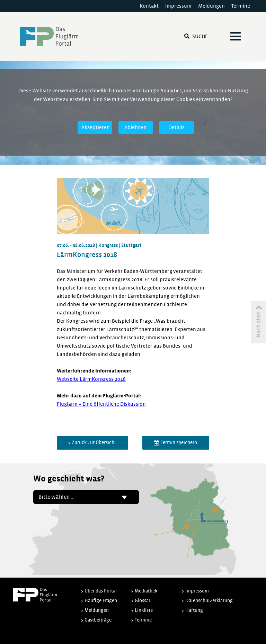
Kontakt (149, 6)
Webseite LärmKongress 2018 (91, 379)
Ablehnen (136, 127)
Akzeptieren (96, 127)
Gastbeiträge (98, 620)
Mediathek (146, 591)
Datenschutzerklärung (209, 601)
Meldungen (211, 6)
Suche (196, 36)
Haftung (194, 610)
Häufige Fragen (101, 601)
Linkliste (144, 610)
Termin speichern (178, 443)
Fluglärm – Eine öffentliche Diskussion (101, 404)
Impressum (178, 6)
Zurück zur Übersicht (93, 443)
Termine (241, 6)
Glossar (143, 601)
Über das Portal (101, 591)
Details (176, 127)
